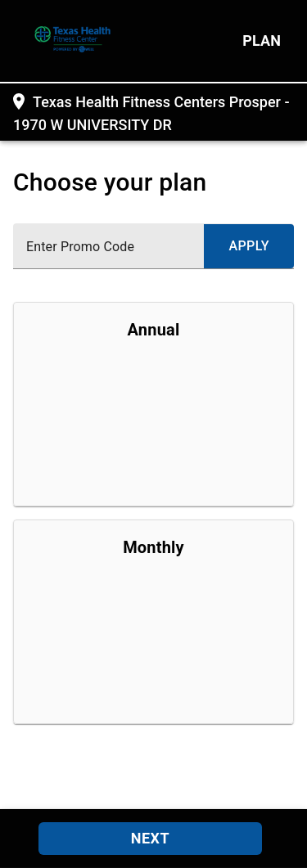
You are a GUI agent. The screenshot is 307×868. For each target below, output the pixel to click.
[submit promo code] (249, 246)
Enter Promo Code (80, 247)
